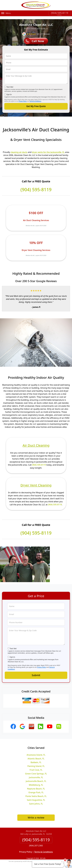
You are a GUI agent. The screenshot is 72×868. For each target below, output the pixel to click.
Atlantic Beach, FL (36, 756)
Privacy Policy (23, 98)
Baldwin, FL (36, 759)
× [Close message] (62, 862)
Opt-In (9, 91)
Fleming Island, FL (36, 763)
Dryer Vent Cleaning (36, 482)
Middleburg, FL (36, 782)
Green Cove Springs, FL (36, 771)
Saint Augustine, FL (36, 797)
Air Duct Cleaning (36, 442)
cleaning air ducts (19, 149)
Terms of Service (55, 858)
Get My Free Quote (36, 103)
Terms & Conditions (35, 98)
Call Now (34, 38)
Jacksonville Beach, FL (36, 778)
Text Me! (10, 84)
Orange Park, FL (36, 789)
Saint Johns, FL (36, 801)
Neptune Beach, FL (36, 786)
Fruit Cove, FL (36, 767)
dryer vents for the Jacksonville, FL (48, 149)
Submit (36, 672)
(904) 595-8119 (60, 13)
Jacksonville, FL (36, 774)
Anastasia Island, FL (36, 752)
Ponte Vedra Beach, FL (36, 793)
